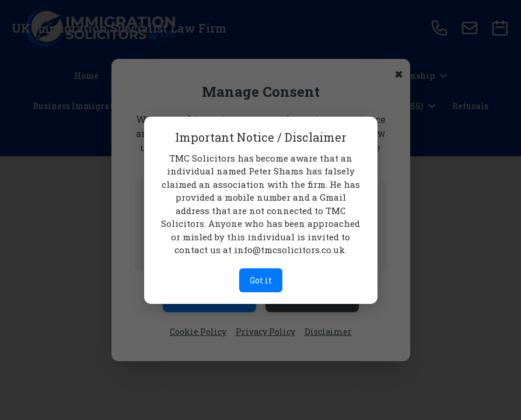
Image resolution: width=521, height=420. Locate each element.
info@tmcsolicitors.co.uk (289, 250)
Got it (261, 280)
